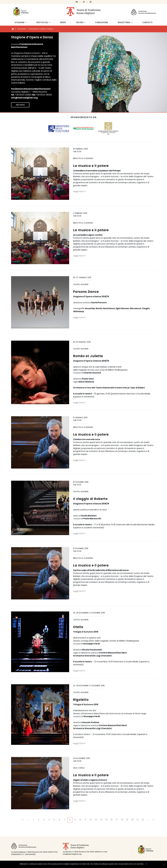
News (63, 22)
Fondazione (102, 22)
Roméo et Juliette (88, 356)
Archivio (20, 105)
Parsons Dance (86, 292)
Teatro (80, 22)
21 (138, 820)
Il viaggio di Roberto (90, 499)
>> (153, 820)
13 (96, 820)
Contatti (147, 22)
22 (143, 820)
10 (80, 820)
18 (122, 820)
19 (127, 820)
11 (85, 820)
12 (91, 820)
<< (23, 820)
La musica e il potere (91, 166)
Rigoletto (81, 700)
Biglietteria (124, 22)
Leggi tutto (79, 191)
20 (132, 820)
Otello (78, 627)
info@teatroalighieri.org (24, 98)
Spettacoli (42, 22)
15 (106, 820)
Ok (146, 864)
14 (101, 820)
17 (117, 820)
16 (112, 820)
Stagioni (20, 22)
